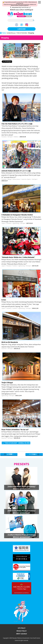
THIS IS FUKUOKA (22, 33)
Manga (10, 179)
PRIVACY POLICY (21, 631)
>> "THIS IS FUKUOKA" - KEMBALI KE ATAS (16, 443)
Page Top (34, 455)
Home (4, 33)
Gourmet (4, 348)
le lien (4, 300)
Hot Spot (10, 137)
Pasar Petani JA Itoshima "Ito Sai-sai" (15, 430)
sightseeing (16, 223)
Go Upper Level (9, 455)
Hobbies (16, 137)
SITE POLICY (22, 628)
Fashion (15, 266)
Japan (3, 223)
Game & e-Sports (26, 179)
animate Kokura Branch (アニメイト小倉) (16, 171)
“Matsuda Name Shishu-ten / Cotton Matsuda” (18, 257)
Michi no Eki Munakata (10, 342)
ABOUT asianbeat (22, 634)
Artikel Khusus (11, 33)
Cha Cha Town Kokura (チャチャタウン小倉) (17, 124)
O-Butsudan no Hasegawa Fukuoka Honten (17, 215)
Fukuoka (4, 137)
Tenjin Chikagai (7, 383)
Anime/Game (16, 179)
